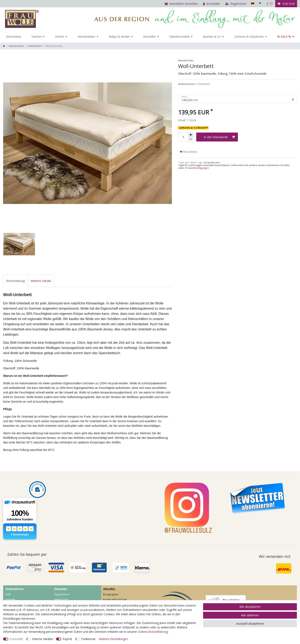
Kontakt (10, 599)
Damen (36, 37)
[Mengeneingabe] (183, 137)
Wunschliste (188, 152)
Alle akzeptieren (250, 607)
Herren (60, 37)
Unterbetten (35, 46)
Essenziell (16, 639)
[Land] (252, 4)
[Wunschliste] (270, 4)
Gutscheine (14, 37)
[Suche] (260, 4)
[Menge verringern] (191, 139)
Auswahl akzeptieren (250, 624)
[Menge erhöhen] (191, 135)
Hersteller (149, 37)
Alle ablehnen (250, 615)
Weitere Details (41, 281)
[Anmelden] (211, 4)
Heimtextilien (86, 37)
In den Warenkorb (219, 137)
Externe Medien (43, 639)
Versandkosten (211, 162)
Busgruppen (111, 594)
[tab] (15, 281)
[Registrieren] (236, 4)
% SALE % (284, 37)
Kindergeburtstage (115, 599)
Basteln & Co (212, 37)
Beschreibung (15, 281)
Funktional (88, 639)
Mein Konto (61, 599)
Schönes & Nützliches (249, 37)
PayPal (67, 639)
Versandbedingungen (197, 168)
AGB (8, 594)
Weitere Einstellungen (113, 639)
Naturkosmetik (179, 37)
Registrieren (62, 594)
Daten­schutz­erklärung (153, 632)
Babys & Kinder (119, 37)
